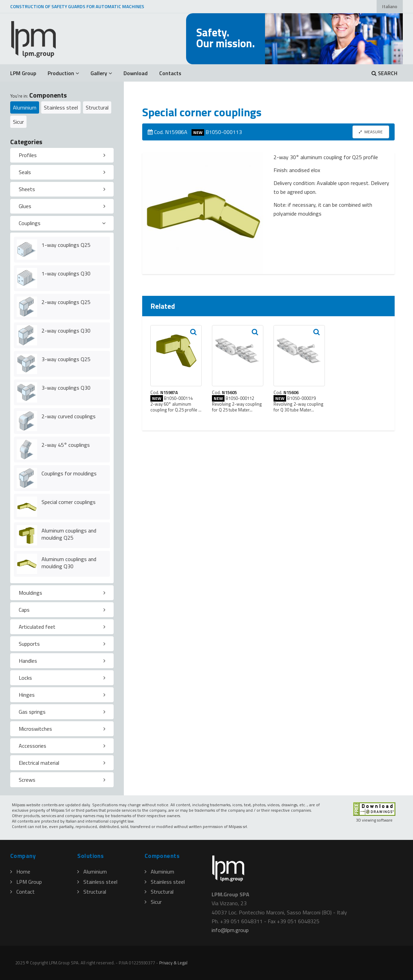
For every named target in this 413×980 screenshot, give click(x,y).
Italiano (390, 6)
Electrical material (39, 763)
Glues (25, 206)
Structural (97, 107)
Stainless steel (61, 107)
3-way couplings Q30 (66, 388)
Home (20, 872)
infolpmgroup (230, 930)
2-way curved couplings (69, 416)
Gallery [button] (101, 73)
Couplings (30, 223)
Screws (27, 780)
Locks (25, 678)
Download (136, 73)
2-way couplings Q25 (66, 302)
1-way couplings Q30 (66, 273)
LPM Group (23, 73)
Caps (24, 610)
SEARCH (384, 73)
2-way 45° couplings (66, 445)
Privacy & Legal (173, 963)
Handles (28, 661)
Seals (25, 172)
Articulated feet (37, 627)
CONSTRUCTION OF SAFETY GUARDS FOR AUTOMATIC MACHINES (77, 6)
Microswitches (35, 729)
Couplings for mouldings (69, 473)
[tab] (62, 155)
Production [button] (63, 73)
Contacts (170, 73)
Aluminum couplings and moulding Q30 (69, 563)
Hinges (27, 695)
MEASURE (371, 132)
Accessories (32, 746)
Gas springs (32, 712)
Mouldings (30, 593)
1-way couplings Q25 (66, 245)
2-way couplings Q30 (66, 331)
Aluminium (25, 107)
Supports (29, 644)
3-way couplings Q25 (66, 359)
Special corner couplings (69, 502)
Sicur (18, 122)
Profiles (28, 155)
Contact (22, 892)
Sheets (27, 189)
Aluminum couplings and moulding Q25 (69, 534)
